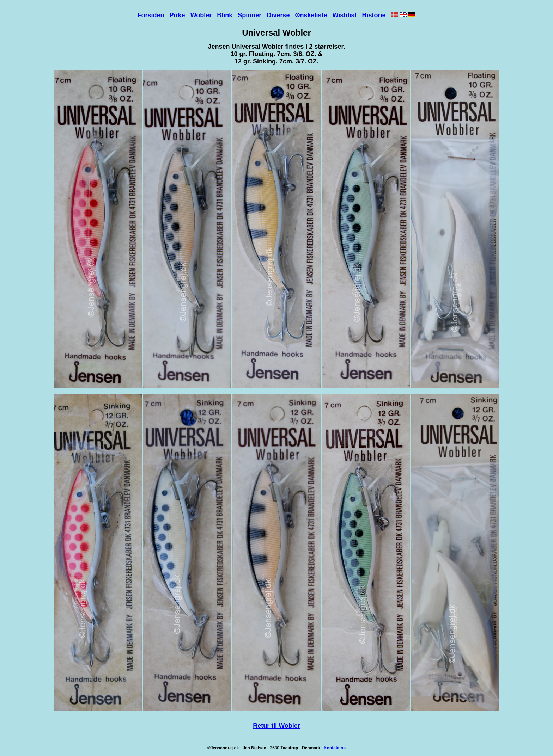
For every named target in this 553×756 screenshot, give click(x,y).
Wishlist (345, 15)
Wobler (201, 15)
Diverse (278, 15)
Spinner (250, 15)
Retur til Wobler (276, 726)
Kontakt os (335, 748)
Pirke (177, 15)
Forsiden (151, 15)
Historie (374, 15)
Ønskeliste (311, 15)
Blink (225, 15)
